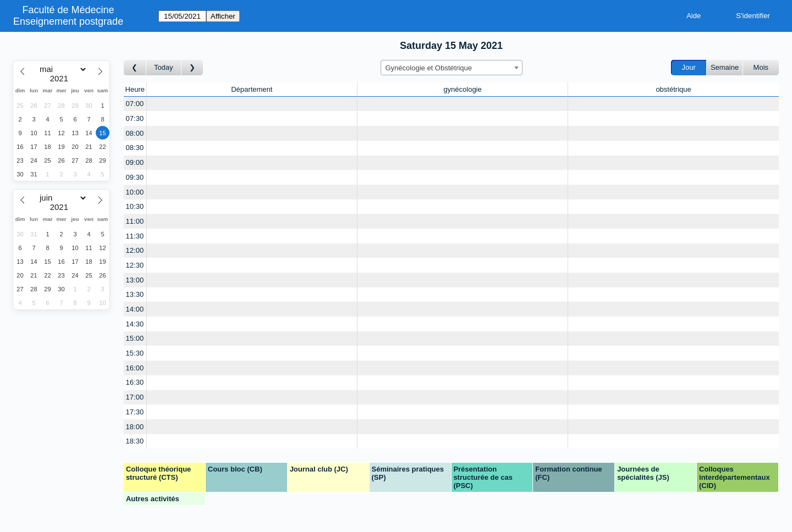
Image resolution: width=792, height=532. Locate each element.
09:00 (135, 162)
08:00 (135, 133)
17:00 (135, 397)
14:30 (135, 324)
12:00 (135, 250)
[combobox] (452, 68)
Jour (689, 67)
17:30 (135, 412)
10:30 (135, 206)
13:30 (135, 294)
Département (252, 89)
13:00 (135, 280)
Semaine (725, 67)
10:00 (135, 192)
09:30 (135, 177)
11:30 (135, 236)
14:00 (135, 309)
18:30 (135, 441)
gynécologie (462, 89)
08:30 (135, 148)
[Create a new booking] (252, 104)
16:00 (135, 368)
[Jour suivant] (193, 68)
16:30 (135, 382)
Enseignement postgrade (68, 21)
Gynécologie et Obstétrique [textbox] (429, 68)
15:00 (135, 338)
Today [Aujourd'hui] (164, 67)
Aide (694, 16)
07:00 (135, 104)
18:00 (135, 427)
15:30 (135, 353)
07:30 (135, 118)
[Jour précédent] (135, 68)
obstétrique (673, 89)
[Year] (62, 79)
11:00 (135, 221)
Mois (761, 67)
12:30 (135, 265)
